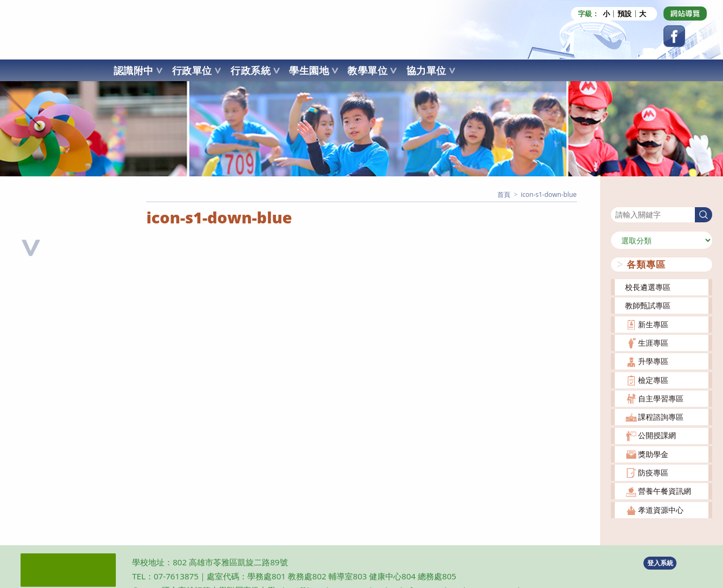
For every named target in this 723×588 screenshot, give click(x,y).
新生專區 (653, 324)
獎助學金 (653, 454)
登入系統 (660, 562)
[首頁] (504, 194)
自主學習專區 (661, 398)
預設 (625, 14)
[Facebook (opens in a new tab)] (674, 36)
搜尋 (619, 199)
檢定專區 (653, 379)
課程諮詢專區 (661, 416)
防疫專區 (653, 472)
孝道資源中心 (661, 509)
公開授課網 (657, 435)
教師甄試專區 (648, 305)
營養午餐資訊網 (665, 490)
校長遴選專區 (648, 286)
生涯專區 (653, 342)
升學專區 (653, 361)
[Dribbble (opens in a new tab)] (685, 14)
